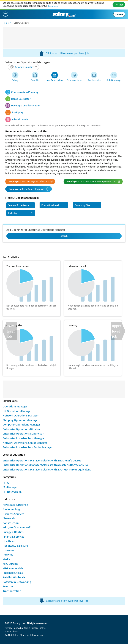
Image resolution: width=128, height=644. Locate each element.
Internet (8, 555)
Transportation (12, 591)
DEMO (119, 14)
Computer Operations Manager (21, 424)
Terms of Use (11, 631)
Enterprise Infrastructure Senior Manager (28, 447)
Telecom (8, 586)
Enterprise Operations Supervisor (23, 433)
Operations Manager (15, 406)
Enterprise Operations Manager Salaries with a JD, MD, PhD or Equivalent (47, 469)
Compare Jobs (74, 80)
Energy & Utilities (13, 532)
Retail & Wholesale (14, 577)
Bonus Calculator (21, 99)
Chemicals (9, 518)
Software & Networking (17, 582)
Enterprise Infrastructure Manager (23, 438)
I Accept (119, 5)
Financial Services (13, 537)
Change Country (24, 67)
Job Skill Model (20, 120)
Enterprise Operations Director (21, 429)
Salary (15, 80)
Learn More (53, 6)
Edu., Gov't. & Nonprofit (17, 527)
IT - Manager (10, 487)
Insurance (9, 550)
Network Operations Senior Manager (25, 443)
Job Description (55, 80)
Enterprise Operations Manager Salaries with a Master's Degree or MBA (45, 465)
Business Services (13, 514)
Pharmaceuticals (13, 573)
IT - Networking (12, 492)
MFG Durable (10, 564)
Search (64, 236)
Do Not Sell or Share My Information (24, 635)
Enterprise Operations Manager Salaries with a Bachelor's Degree (42, 460)
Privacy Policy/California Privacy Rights (25, 628)
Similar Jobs (94, 80)
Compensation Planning (25, 92)
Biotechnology (12, 509)
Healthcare (9, 541)
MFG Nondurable (13, 568)
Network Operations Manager (21, 415)
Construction (11, 523)
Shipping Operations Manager (21, 420)
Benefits (35, 80)
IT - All (6, 483)
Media (6, 559)
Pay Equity (17, 112)
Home (6, 23)
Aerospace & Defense (15, 505)
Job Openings (114, 80)
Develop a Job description (26, 106)
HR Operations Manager (17, 411)
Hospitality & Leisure (15, 546)
